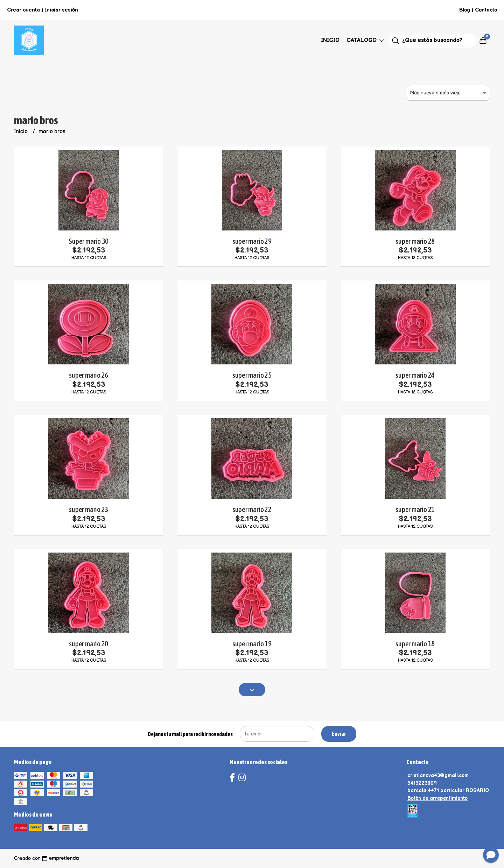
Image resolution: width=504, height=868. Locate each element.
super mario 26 (89, 375)
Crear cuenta (23, 10)
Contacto (486, 10)
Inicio (330, 40)
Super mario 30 (89, 241)
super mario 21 (415, 509)
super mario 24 (415, 375)
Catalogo (366, 40)
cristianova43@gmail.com (438, 775)
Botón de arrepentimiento (437, 798)
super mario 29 (252, 241)
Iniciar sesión (61, 10)
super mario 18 (415, 644)
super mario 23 (89, 509)
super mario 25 (252, 375)
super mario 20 (89, 644)
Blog (465, 10)
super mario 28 (415, 241)
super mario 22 (252, 509)
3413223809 (422, 783)
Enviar (339, 734)
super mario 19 (252, 644)
